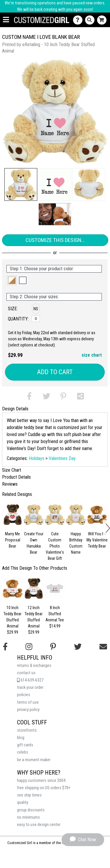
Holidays (37, 458)
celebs (23, 752)
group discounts (31, 810)
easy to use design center (39, 825)
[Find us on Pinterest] (53, 647)
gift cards (25, 745)
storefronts (27, 730)
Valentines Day (62, 458)
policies (24, 695)
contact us (26, 673)
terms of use (28, 702)
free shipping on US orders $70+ (44, 788)
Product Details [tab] (16, 477)
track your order (30, 687)
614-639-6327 (30, 680)
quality (23, 802)
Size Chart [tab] (12, 470)
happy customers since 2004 (41, 781)
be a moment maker (34, 760)
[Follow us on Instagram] (29, 647)
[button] (21, 184)
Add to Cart (55, 372)
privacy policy (28, 710)
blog (21, 738)
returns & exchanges (34, 666)
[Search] (91, 20)
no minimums (28, 817)
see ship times (29, 795)
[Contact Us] (79, 20)
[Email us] (103, 647)
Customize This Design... (55, 240)
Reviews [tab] (10, 484)
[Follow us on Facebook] (5, 647)
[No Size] (36, 319)
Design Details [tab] (15, 409)
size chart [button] (92, 355)
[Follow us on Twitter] (78, 647)
